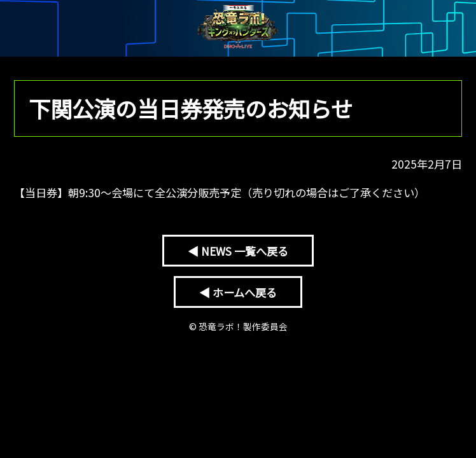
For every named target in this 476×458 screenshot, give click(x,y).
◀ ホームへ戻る (238, 292)
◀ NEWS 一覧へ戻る (238, 251)
